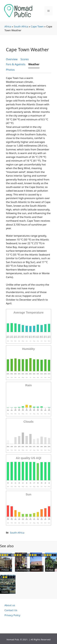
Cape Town (37, 26)
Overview (12, 59)
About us (10, 605)
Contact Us (11, 610)
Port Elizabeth (36, 568)
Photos (10, 70)
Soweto (5, 592)
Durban (50, 570)
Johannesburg (23, 570)
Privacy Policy (12, 615)
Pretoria (5, 570)
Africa (8, 26)
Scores (25, 59)
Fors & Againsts (16, 64)
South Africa (21, 26)
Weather (34, 64)
